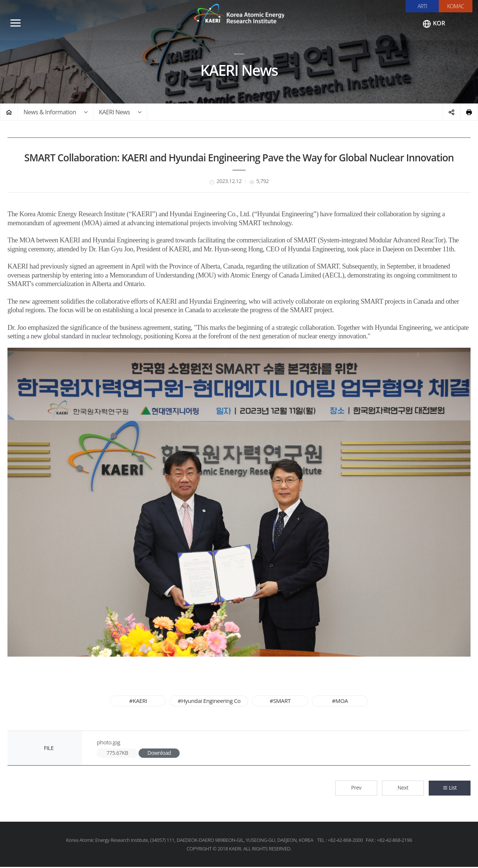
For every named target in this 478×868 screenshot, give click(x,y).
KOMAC (456, 6)
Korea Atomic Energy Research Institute (239, 17)
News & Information (50, 113)
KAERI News (114, 113)
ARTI (422, 6)
